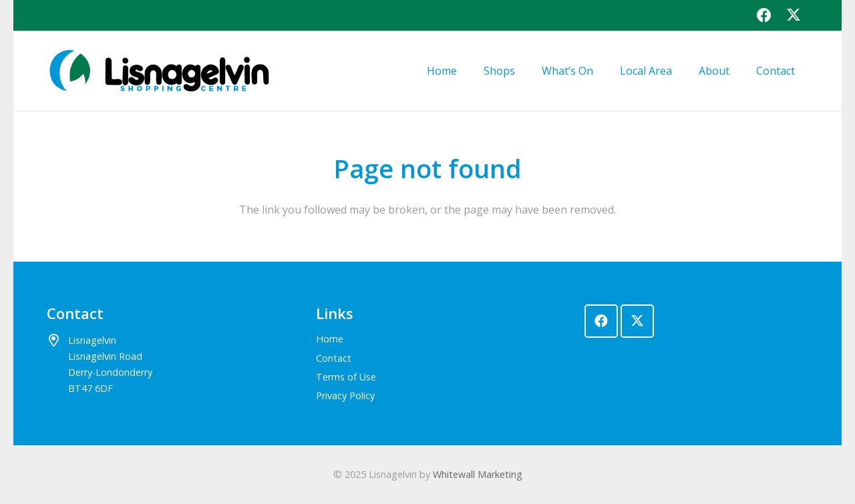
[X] (794, 15)
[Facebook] (764, 15)
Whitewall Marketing (478, 474)
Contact (334, 358)
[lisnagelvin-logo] (158, 71)
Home (330, 339)
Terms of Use (346, 377)
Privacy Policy (345, 396)
